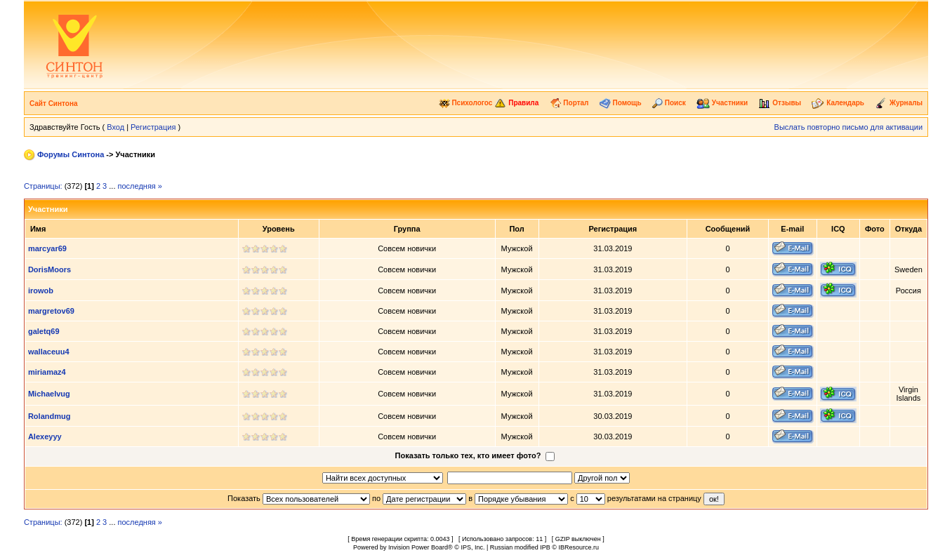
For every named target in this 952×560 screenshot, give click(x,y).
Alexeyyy (45, 436)
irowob (41, 291)
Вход (115, 127)
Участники (722, 103)
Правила (516, 103)
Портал (569, 103)
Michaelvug (49, 394)
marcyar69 (47, 248)
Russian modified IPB (520, 547)
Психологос (466, 103)
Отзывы (780, 103)
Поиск (669, 103)
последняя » (140, 186)
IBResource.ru (579, 547)
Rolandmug (49, 416)
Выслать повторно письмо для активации (849, 127)
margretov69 (51, 311)
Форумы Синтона (71, 154)
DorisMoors (49, 269)
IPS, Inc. (472, 547)
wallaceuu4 (49, 352)
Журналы (899, 103)
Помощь (621, 103)
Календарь (838, 103)
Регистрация (153, 127)
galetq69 (44, 331)
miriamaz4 (47, 372)
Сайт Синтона (54, 104)
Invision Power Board (418, 547)
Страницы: (43, 186)
